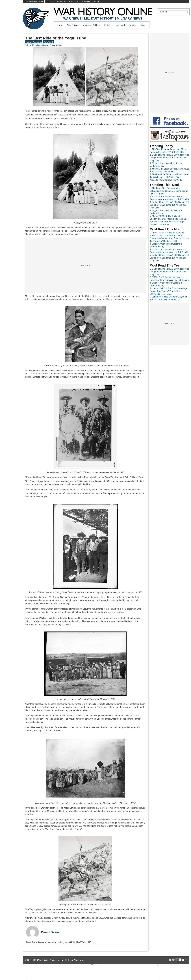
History (107, 25)
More (143, 25)
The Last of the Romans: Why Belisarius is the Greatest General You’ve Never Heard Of (169, 191)
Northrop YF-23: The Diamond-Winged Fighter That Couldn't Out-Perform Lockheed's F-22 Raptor (169, 291)
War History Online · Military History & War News (61, 960)
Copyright (86, 2)
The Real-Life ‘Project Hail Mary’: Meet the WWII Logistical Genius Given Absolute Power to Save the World (169, 177)
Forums (133, 25)
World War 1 (48, 42)
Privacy (96, 2)
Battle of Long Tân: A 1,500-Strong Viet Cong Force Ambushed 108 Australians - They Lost (169, 158)
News (60, 25)
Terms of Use (74, 2)
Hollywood (120, 25)
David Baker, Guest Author (50, 45)
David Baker (50, 932)
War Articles (73, 25)
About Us (50, 2)
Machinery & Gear (91, 25)
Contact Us (61, 2)
